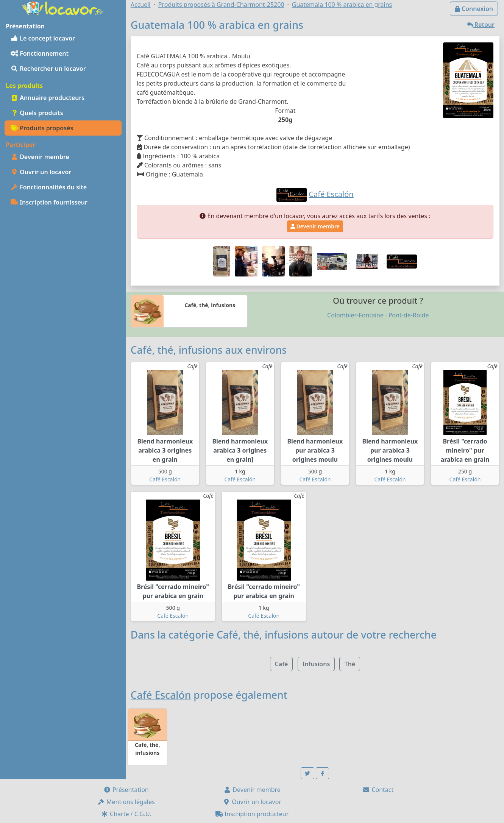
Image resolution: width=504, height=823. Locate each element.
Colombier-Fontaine (355, 315)
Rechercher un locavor (48, 69)
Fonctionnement (40, 53)
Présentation (126, 790)
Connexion (474, 9)
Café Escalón (165, 479)
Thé (350, 664)
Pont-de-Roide (409, 315)
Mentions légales (126, 802)
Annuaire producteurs (48, 98)
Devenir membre (40, 157)
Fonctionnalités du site (49, 187)
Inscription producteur (252, 814)
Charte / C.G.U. (126, 814)
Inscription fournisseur (49, 202)
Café (282, 664)
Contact (378, 790)
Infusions (316, 664)
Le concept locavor (43, 38)
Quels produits (37, 113)
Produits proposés (42, 128)
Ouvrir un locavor (41, 172)
